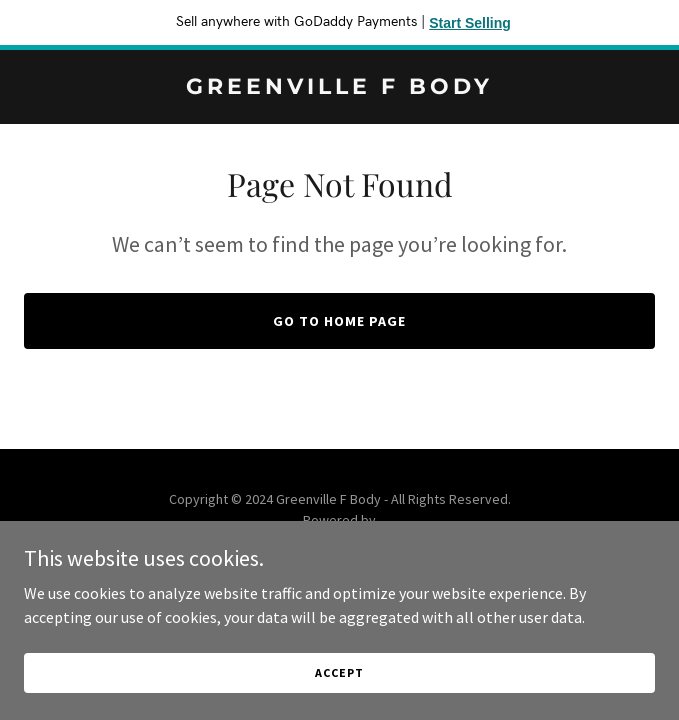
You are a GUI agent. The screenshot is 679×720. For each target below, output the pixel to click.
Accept (339, 672)
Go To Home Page (339, 321)
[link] (339, 88)
